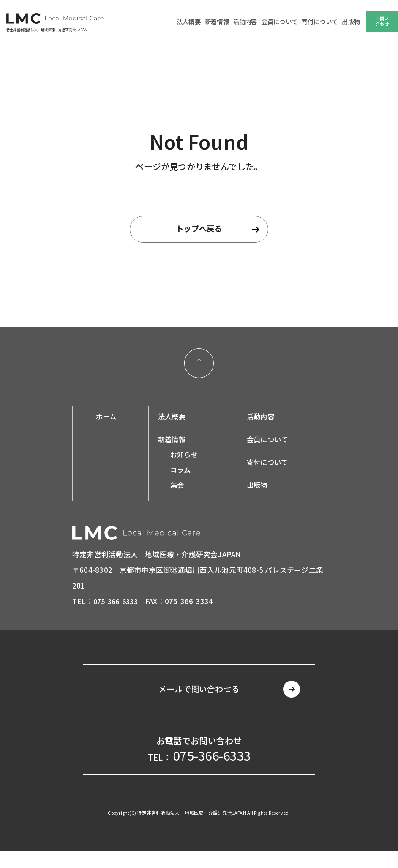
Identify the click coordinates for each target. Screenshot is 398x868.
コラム (183, 473)
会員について (285, 21)
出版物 (352, 21)
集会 (180, 488)
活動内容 (252, 21)
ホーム (107, 419)
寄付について (322, 21)
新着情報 (226, 21)
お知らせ (187, 457)
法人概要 (199, 21)
